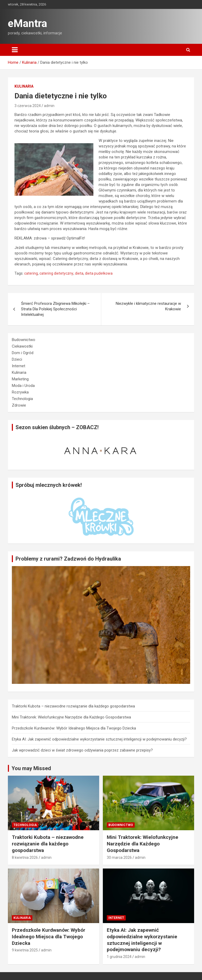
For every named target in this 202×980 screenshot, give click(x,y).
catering (31, 273)
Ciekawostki (22, 346)
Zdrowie (19, 405)
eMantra (27, 23)
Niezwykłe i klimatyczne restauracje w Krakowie (148, 306)
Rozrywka (20, 392)
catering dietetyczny (56, 273)
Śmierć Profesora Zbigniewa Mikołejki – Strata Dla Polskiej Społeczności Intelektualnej (55, 309)
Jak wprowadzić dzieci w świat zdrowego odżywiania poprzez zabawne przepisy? (82, 750)
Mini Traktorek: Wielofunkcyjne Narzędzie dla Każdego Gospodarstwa (71, 717)
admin (49, 106)
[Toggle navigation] (15, 50)
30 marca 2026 (119, 857)
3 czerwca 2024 (28, 106)
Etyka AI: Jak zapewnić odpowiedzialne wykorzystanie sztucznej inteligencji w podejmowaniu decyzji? (99, 739)
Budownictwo (24, 340)
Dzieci (17, 359)
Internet (19, 366)
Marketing (20, 379)
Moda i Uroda (23, 386)
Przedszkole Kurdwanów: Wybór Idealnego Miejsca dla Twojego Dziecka (74, 728)
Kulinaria (24, 86)
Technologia (22, 399)
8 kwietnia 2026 (25, 857)
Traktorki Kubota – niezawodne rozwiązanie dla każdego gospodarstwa (73, 706)
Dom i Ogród (23, 353)
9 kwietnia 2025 (25, 950)
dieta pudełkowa (99, 273)
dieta (79, 273)
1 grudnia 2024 (119, 957)
